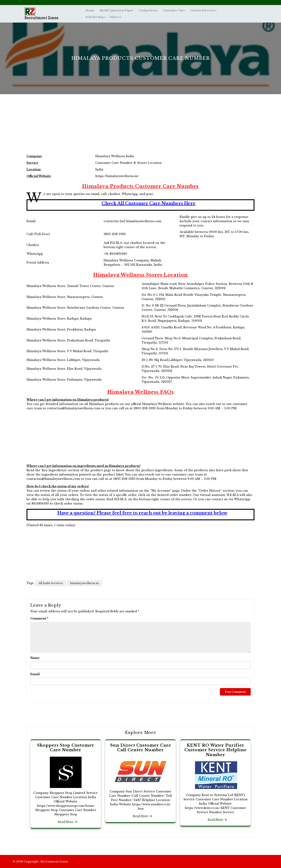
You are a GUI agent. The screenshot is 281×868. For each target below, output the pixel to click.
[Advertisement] (140, 128)
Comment (39, 618)
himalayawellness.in (84, 583)
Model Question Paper (117, 10)
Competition (148, 10)
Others (114, 17)
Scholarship (95, 17)
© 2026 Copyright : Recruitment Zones (41, 861)
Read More (66, 822)
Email (35, 674)
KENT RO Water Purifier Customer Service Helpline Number (215, 750)
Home (90, 10)
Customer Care (174, 10)
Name (35, 658)
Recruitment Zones (41, 18)
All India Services (51, 583)
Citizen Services (202, 10)
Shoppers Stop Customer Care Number (66, 748)
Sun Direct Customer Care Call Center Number (141, 748)
